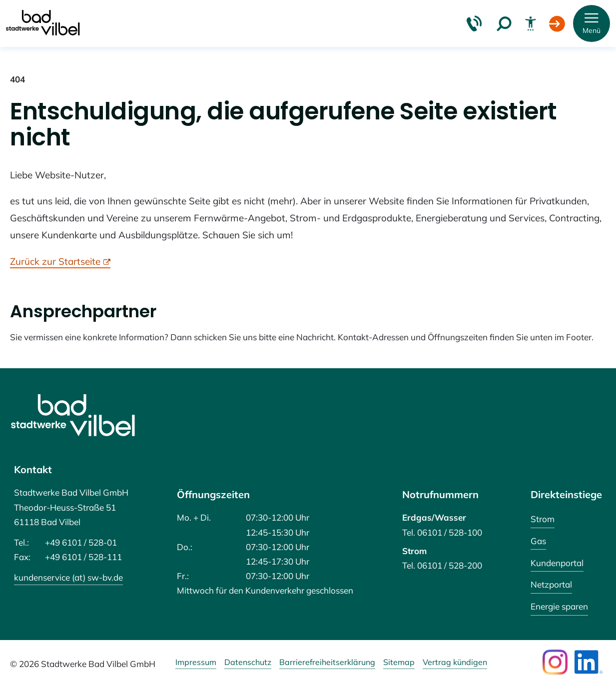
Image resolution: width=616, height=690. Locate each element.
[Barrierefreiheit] (531, 23)
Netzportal (551, 584)
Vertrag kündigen (455, 663)
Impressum (196, 663)
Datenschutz (248, 663)
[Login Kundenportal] (557, 23)
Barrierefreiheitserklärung (327, 663)
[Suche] (504, 23)
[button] (592, 23)
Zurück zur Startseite (55, 261)
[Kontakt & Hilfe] (474, 23)
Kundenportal (557, 563)
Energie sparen (559, 606)
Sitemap (399, 663)
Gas (538, 541)
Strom (543, 519)
